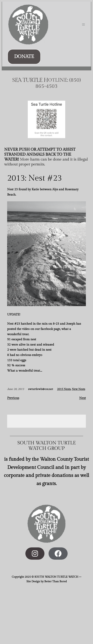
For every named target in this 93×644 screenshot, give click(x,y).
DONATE (24, 57)
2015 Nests (64, 389)
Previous (13, 398)
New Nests (79, 389)
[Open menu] (83, 24)
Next (83, 398)
